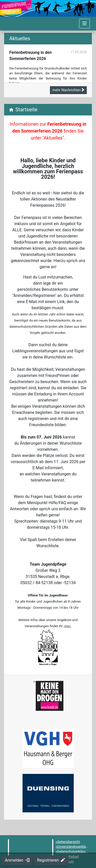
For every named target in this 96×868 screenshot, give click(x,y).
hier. (68, 626)
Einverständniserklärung (75, 847)
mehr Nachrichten (68, 90)
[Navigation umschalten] (84, 24)
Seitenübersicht (69, 842)
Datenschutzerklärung (73, 851)
